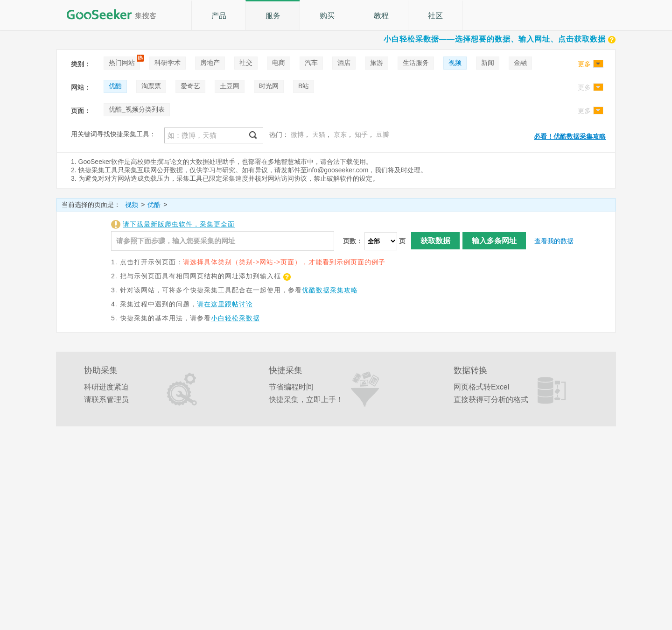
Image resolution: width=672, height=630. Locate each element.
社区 (435, 16)
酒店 (344, 63)
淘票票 (151, 86)
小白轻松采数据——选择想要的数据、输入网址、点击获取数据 (500, 39)
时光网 (269, 86)
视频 (455, 63)
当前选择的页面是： (91, 205)
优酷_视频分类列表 (137, 109)
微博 (297, 134)
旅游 (377, 63)
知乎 (361, 134)
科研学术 (168, 63)
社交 (246, 63)
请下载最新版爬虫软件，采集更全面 (179, 224)
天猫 (319, 134)
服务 (273, 16)
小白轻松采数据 (235, 318)
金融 (520, 63)
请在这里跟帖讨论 (225, 304)
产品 (219, 16)
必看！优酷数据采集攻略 (570, 136)
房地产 (210, 63)
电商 (279, 63)
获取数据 (435, 241)
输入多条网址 (494, 241)
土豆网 (230, 86)
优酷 (115, 86)
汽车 (311, 63)
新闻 (488, 63)
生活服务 (416, 63)
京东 (340, 134)
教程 (381, 16)
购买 (327, 16)
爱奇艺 (190, 86)
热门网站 (122, 63)
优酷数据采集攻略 (330, 290)
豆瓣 (383, 134)
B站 (304, 86)
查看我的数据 (554, 241)
